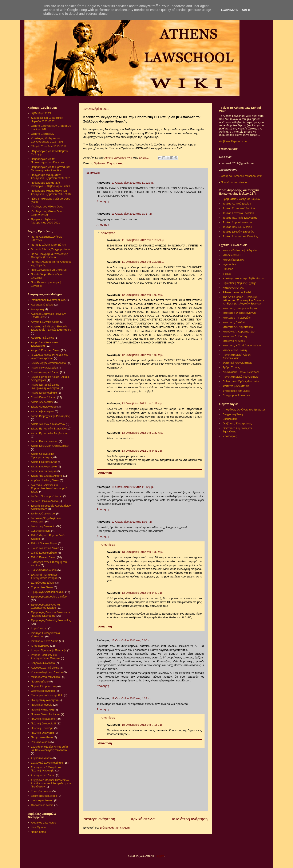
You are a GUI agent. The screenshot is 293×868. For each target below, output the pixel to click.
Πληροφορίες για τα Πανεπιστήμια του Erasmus (47, 161)
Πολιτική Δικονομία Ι (43, 719)
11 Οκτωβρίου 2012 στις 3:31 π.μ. (132, 214)
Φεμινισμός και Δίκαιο (44, 796)
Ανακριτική (37, 309)
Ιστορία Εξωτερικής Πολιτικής (49, 650)
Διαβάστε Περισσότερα (233, 141)
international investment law (48, 300)
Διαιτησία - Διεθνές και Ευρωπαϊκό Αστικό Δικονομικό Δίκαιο (49, 488)
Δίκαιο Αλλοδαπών (42, 402)
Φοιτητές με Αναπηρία (236, 386)
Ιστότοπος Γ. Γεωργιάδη (237, 318)
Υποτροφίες (230, 436)
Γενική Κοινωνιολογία (44, 368)
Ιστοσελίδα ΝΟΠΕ (233, 255)
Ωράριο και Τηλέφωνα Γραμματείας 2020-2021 (45, 221)
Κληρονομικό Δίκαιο (43, 663)
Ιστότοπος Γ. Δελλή (234, 322)
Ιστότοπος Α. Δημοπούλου (238, 327)
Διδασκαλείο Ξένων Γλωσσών (241, 372)
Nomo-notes (38, 832)
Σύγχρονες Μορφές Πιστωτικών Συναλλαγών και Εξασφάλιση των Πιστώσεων (51, 783)
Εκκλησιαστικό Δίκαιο (44, 570)
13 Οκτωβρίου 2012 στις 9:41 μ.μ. (142, 451)
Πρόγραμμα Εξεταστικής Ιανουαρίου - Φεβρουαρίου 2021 (51, 184)
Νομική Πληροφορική (44, 686)
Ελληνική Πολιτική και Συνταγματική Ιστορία (44, 576)
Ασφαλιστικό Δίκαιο (43, 338)
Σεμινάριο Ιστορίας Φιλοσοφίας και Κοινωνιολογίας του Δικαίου (50, 748)
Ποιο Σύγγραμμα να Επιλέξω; (49, 270)
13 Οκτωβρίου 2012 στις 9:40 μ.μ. (142, 593)
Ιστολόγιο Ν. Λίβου (234, 341)
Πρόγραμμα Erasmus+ (236, 395)
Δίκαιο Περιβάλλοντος (44, 462)
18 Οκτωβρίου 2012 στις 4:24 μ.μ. (132, 698)
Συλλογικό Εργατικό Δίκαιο (47, 763)
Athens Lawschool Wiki (237, 292)
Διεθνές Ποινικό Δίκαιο (44, 501)
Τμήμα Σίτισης (231, 367)
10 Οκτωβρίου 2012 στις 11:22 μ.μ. (133, 183)
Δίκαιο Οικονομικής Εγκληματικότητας (43, 456)
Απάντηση (103, 201)
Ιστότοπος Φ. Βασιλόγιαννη (239, 313)
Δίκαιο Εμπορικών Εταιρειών (48, 429)
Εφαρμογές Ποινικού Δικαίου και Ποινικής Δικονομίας (50, 614)
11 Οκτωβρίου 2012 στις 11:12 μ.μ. (133, 487)
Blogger (159, 856)
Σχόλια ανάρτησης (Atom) (115, 828)
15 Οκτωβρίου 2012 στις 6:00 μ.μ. (132, 640)
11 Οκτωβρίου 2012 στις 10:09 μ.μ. (143, 262)
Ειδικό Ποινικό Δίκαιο (44, 557)
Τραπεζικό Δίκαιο (41, 791)
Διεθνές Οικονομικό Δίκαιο (47, 496)
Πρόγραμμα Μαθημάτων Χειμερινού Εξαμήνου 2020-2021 (51, 177)
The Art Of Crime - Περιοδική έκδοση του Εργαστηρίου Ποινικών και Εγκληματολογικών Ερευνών (244, 300)
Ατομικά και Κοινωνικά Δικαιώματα (44, 344)
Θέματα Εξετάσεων (43, 134)
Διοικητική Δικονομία (43, 526)
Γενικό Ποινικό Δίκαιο (44, 397)
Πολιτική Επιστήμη (42, 728)
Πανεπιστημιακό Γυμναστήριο (241, 377)
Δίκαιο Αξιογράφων (43, 411)
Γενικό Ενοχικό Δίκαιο (44, 393)
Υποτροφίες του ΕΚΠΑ (236, 391)
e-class (227, 274)
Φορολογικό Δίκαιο (42, 805)
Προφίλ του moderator (234, 182)
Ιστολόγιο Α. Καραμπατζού (239, 332)
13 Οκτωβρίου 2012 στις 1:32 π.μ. (142, 433)
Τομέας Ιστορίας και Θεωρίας (240, 236)
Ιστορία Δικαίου (40, 646)
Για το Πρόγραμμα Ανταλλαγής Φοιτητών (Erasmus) (49, 256)
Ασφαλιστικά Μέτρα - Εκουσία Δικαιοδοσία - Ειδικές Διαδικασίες (51, 328)
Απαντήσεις (108, 233)
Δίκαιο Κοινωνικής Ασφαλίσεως (50, 446)
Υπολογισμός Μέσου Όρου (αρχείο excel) (47, 213)
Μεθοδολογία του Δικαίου (46, 677)
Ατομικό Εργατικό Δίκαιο (46, 350)
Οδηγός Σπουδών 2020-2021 (49, 146)
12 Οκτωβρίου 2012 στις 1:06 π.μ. (142, 355)
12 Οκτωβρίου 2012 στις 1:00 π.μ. (142, 295)
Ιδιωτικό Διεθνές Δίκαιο (45, 641)
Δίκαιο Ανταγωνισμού (44, 407)
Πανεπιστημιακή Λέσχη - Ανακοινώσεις (237, 356)
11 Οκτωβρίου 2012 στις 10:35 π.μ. (143, 240)
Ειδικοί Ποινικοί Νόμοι (44, 543)
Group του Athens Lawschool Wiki (241, 176)
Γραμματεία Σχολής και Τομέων (241, 199)
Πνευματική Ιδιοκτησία (44, 700)
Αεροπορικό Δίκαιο (42, 305)
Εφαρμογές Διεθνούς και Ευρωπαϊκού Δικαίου (46, 606)
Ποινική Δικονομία (42, 705)
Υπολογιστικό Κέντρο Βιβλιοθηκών (243, 278)
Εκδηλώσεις (230, 419)
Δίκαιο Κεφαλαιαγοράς (45, 441)
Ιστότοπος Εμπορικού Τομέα (240, 308)
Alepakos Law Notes (43, 823)
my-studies (229, 264)
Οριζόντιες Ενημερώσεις (108, 163)
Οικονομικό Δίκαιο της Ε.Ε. (47, 695)
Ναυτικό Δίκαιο (40, 682)
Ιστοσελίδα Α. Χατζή (235, 350)
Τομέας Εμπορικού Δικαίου (239, 208)
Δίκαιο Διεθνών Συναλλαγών (48, 424)
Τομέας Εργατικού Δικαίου (238, 213)
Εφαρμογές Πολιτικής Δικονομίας (51, 620)
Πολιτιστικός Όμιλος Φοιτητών (241, 381)
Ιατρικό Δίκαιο (39, 628)
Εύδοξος (228, 269)
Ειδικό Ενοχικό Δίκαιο (44, 553)
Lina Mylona (38, 827)
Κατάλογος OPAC (233, 288)
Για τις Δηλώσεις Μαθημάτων (48, 245)
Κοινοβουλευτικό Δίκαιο (45, 668)
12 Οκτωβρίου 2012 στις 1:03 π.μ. (132, 522)
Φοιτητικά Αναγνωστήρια (237, 363)
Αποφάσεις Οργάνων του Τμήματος (244, 410)
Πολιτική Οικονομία (42, 733)
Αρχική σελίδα (143, 819)
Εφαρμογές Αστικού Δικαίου (48, 592)
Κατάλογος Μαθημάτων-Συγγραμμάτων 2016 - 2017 (48, 140)
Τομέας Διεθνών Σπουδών (238, 232)
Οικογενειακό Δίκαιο (43, 691)
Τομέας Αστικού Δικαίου (237, 204)
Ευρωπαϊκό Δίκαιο (42, 587)
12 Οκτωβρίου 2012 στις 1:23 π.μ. (142, 403)
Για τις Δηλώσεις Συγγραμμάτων (50, 249)
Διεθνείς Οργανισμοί (43, 513)
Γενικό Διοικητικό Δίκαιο (45, 372)
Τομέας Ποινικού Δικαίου (237, 227)
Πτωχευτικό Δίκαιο (42, 737)
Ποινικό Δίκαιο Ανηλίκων (45, 714)
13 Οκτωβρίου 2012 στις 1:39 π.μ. (142, 552)
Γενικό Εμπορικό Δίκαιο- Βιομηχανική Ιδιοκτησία (45, 386)
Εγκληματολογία (41, 531)
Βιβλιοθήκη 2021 (41, 113)
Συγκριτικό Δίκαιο (41, 758)
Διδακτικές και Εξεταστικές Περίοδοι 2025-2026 (47, 119)
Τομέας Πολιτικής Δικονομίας (240, 218)
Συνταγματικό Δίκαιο (43, 775)
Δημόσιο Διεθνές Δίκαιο (45, 480)
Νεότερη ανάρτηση (99, 819)
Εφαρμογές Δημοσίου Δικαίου (49, 597)
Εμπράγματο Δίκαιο (43, 583)
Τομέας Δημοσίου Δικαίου (238, 222)
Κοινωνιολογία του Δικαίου (47, 672)
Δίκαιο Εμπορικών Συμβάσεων (50, 433)
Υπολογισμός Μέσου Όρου (47, 207)
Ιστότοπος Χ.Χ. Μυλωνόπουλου (242, 345)
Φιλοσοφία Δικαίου (42, 800)
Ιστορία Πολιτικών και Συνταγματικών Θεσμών (45, 657)
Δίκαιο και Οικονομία (43, 471)
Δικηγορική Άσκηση (234, 414)
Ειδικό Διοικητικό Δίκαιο (45, 548)
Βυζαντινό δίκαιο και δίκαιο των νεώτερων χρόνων (50, 357)
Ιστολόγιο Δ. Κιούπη (235, 336)
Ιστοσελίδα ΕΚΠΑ (233, 260)
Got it (246, 10)
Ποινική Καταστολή (42, 710)
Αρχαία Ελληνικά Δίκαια (45, 322)
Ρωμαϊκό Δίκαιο (40, 742)
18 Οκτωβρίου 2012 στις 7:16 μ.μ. (142, 725)
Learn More (230, 10)
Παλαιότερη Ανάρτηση (189, 819)
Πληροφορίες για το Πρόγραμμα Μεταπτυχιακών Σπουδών (50, 169)
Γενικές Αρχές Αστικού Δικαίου (49, 363)
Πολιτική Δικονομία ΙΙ (43, 723)
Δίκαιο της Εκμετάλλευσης (47, 476)
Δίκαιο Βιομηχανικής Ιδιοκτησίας (50, 416)
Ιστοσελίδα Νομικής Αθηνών (240, 250)
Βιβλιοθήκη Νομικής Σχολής (239, 283)
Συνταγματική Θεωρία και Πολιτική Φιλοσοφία (46, 769)
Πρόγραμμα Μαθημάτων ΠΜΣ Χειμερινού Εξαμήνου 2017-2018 (51, 192)
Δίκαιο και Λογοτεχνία (44, 466)
